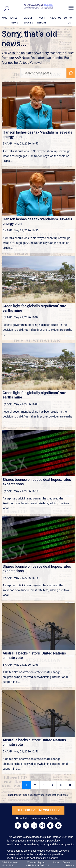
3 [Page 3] (44, 785)
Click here (55, 818)
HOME (4, 18)
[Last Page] (70, 785)
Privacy (70, 866)
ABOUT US (56, 18)
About (57, 863)
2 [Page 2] (35, 785)
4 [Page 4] (52, 785)
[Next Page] (61, 785)
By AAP (7, 143)
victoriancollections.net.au (54, 795)
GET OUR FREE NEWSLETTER (38, 810)
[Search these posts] (43, 73)
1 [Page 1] (27, 785)
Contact (67, 863)
